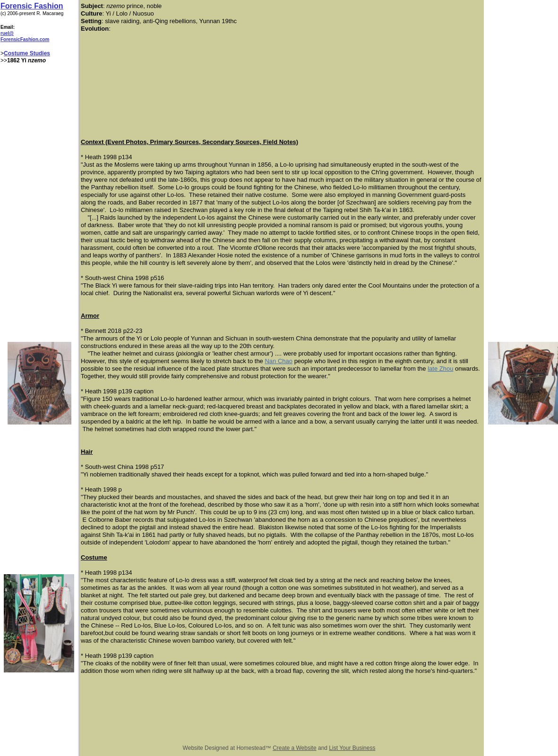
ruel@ (7, 33)
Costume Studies (27, 53)
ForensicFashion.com (25, 39)
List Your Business (352, 748)
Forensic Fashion (32, 6)
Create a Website (295, 748)
